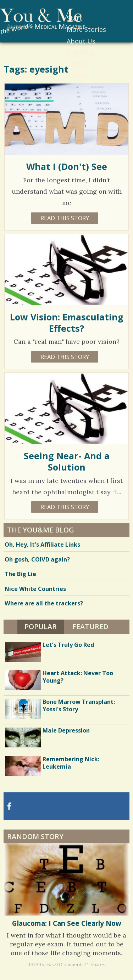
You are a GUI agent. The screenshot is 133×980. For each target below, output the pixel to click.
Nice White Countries (35, 589)
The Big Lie (20, 574)
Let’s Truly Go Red (68, 645)
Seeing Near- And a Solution (67, 461)
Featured (90, 626)
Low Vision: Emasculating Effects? (67, 323)
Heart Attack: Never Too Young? (78, 677)
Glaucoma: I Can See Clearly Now (67, 923)
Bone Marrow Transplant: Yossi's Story (79, 705)
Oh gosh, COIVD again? (37, 559)
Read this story (65, 218)
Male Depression (66, 730)
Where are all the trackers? (44, 603)
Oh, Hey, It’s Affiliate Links (42, 545)
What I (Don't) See (67, 166)
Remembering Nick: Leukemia (71, 763)
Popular (41, 626)
